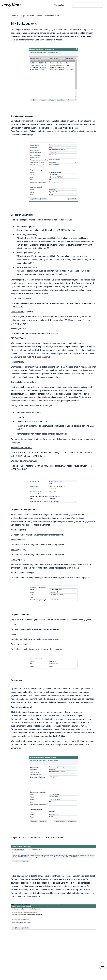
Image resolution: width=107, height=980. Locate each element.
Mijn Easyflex (59, 5)
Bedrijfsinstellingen (52, 16)
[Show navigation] (103, 966)
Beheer (40, 16)
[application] (106, 979)
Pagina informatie (28, 16)
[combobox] (87, 5)
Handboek (15, 16)
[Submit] (73, 5)
